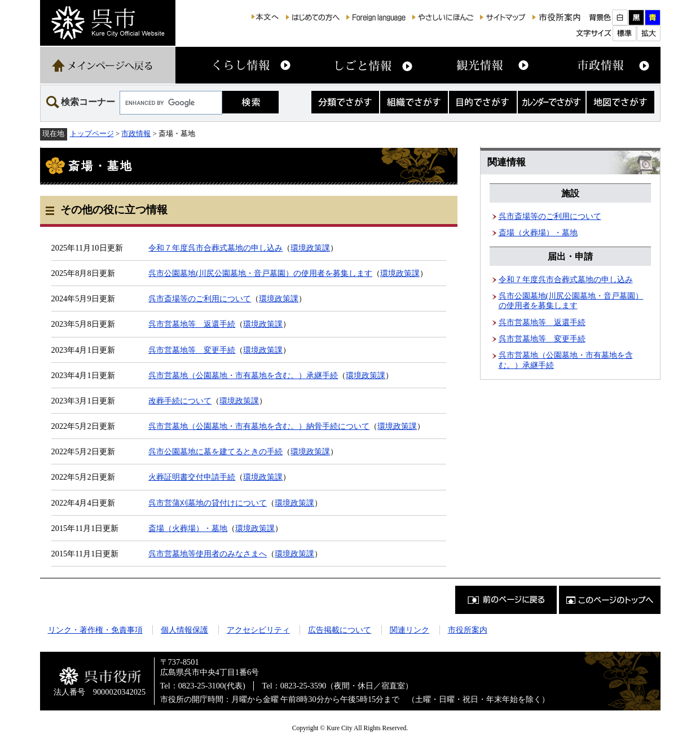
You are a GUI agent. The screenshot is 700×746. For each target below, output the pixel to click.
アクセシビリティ (258, 630)
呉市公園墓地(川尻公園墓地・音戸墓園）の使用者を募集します (260, 273)
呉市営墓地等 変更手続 (192, 350)
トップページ (92, 133)
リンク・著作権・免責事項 (95, 630)
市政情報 (136, 133)
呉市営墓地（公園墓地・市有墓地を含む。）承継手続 (243, 375)
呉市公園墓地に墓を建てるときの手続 (215, 451)
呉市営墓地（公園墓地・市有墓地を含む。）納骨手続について (259, 426)
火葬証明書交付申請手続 (192, 477)
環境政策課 (310, 248)
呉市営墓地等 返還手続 (192, 324)
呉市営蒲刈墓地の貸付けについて (208, 503)
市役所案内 (468, 630)
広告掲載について (340, 630)
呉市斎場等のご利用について (200, 299)
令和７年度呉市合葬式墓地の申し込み (215, 248)
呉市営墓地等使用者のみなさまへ (208, 554)
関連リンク (410, 630)
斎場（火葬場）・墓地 (188, 528)
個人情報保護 (184, 630)
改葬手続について (180, 401)
